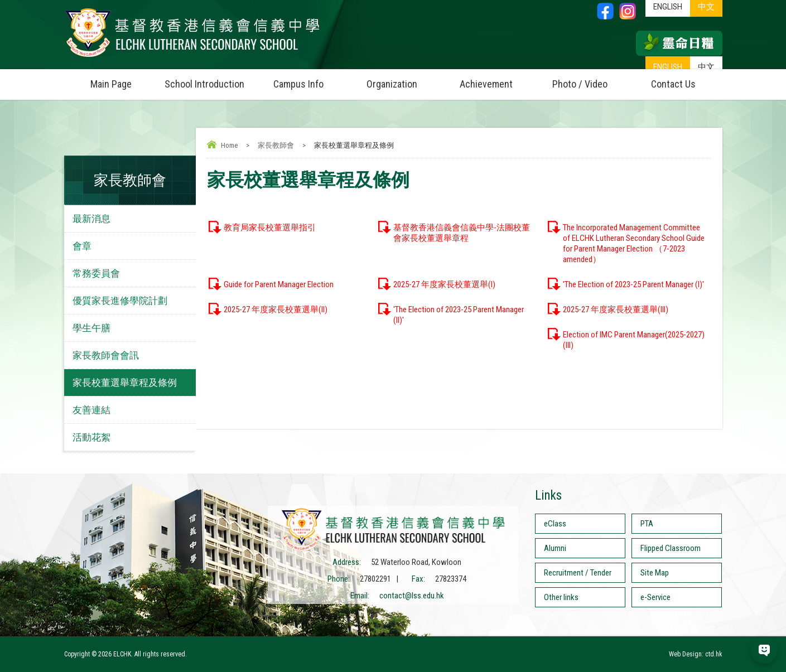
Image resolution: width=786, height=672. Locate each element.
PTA (647, 524)
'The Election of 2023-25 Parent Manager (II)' (459, 315)
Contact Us (673, 84)
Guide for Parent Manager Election (279, 284)
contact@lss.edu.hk (412, 596)
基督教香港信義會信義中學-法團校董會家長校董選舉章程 (462, 233)
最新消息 (91, 219)
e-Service (655, 597)
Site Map (655, 573)
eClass (555, 524)
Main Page (111, 84)
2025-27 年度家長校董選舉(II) (276, 310)
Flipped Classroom (671, 548)
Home (229, 145)
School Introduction (208, 79)
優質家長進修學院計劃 (120, 301)
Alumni (555, 548)
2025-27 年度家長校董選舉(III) (616, 310)
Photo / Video (590, 79)
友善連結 (91, 410)
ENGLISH (668, 67)
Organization (403, 79)
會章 (82, 246)
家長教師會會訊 (106, 355)
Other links (561, 597)
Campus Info (309, 79)
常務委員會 (96, 273)
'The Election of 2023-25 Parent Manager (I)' (633, 284)
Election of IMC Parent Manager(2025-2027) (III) (634, 340)
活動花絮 (91, 437)
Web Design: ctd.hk (696, 654)
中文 (706, 67)
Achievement (486, 84)
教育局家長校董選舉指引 (270, 228)
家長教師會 (276, 145)
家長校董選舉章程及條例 (125, 383)
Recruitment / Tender (578, 573)
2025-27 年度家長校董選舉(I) (444, 284)
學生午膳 (91, 328)
